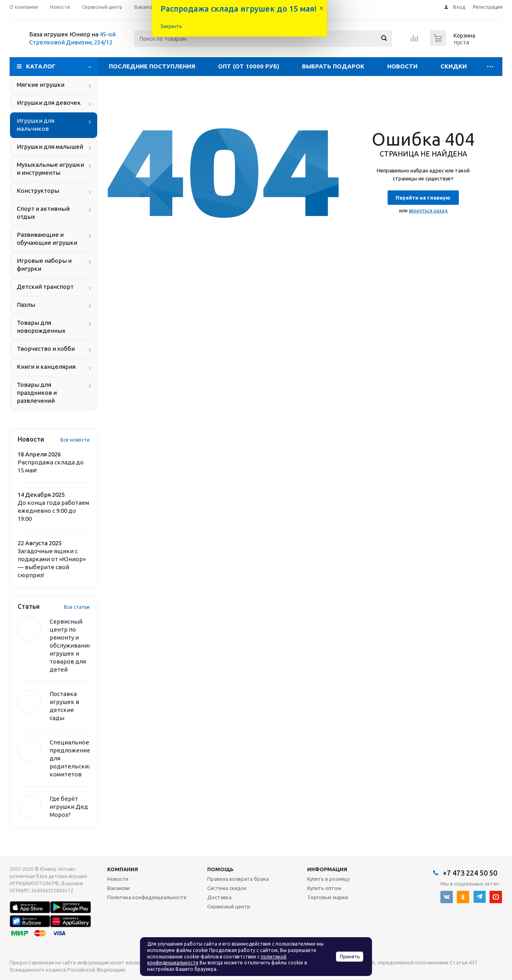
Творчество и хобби (46, 349)
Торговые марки (328, 897)
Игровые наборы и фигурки (44, 265)
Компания (123, 869)
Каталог (41, 66)
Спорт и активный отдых (43, 213)
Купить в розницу (328, 879)
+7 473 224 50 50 (470, 873)
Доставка (219, 897)
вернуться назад (428, 211)
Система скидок (227, 888)
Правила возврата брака (238, 879)
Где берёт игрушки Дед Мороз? (69, 807)
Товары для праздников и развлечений (37, 393)
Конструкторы (38, 191)
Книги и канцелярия (46, 367)
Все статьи (77, 607)
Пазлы (26, 305)
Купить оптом (324, 888)
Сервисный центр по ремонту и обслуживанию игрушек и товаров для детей (71, 645)
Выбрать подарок (333, 66)
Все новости (75, 440)
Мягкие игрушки (41, 85)
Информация (327, 869)
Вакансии (118, 888)
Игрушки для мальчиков (36, 125)
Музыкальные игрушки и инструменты (50, 169)
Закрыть (171, 26)
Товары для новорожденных (41, 327)
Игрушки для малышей (50, 147)
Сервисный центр (229, 906)
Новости (402, 66)
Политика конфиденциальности (147, 897)
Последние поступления (152, 66)
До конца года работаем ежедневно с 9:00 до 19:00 (53, 511)
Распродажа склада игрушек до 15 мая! (238, 9)
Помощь (220, 869)
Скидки (454, 66)
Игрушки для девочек (49, 103)
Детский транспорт (45, 287)
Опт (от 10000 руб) (249, 66)
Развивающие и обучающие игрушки (47, 239)
